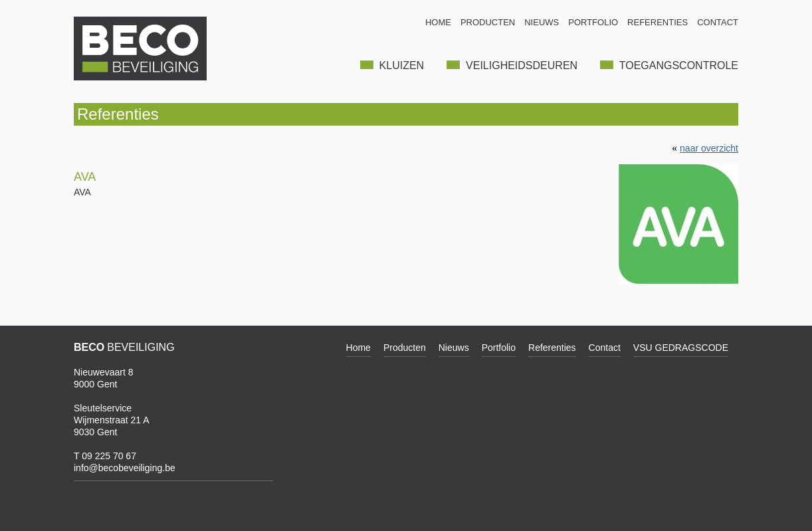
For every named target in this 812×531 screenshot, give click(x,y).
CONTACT (718, 22)
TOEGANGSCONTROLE (669, 65)
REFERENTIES (658, 22)
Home (358, 348)
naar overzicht (709, 148)
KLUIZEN (392, 65)
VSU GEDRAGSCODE (681, 348)
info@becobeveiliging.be (125, 468)
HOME (438, 22)
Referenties (552, 348)
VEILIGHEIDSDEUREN (512, 65)
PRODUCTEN (488, 22)
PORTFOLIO (593, 22)
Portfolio (499, 348)
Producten (405, 348)
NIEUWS (542, 22)
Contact (605, 348)
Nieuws (454, 348)
